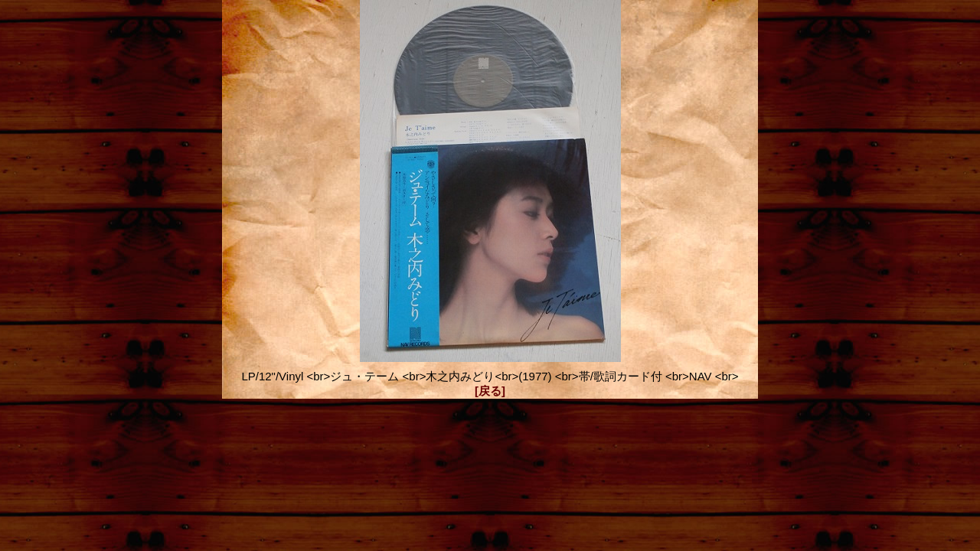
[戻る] (490, 391)
